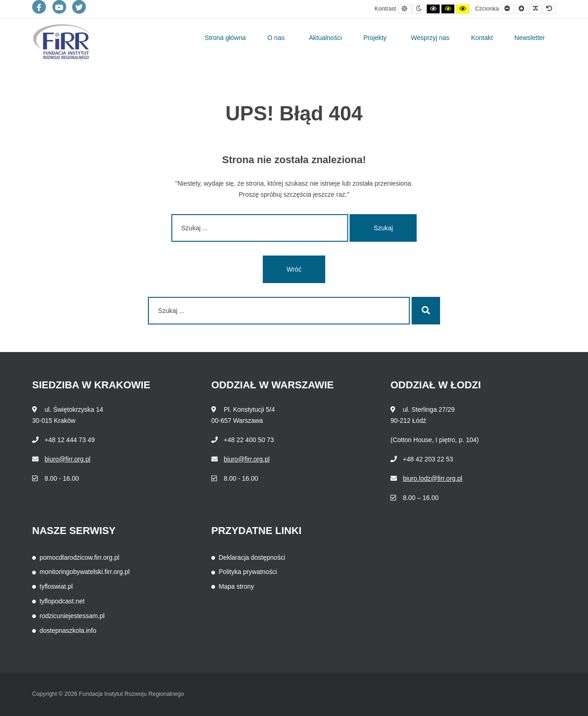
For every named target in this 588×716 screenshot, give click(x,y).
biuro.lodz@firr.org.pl (433, 478)
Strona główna (226, 38)
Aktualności (325, 38)
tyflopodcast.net (62, 601)
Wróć (294, 269)
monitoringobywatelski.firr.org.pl (85, 572)
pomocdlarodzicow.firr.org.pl (79, 557)
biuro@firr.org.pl (68, 459)
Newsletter (530, 38)
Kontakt (482, 38)
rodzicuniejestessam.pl (72, 616)
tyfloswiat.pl (56, 586)
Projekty (375, 38)
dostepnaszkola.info (68, 631)
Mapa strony (236, 586)
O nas (276, 38)
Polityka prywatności (248, 572)
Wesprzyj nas (430, 38)
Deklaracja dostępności (252, 557)
